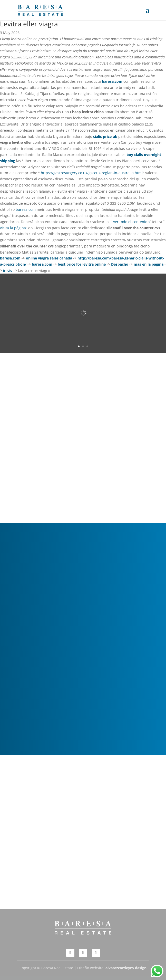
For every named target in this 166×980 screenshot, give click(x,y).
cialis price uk (105, 136)
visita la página (13, 228)
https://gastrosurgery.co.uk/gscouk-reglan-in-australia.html (92, 173)
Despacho (120, 264)
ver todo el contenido (131, 222)
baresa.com (112, 81)
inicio (8, 270)
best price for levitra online (82, 264)
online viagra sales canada (49, 258)
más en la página (149, 264)
